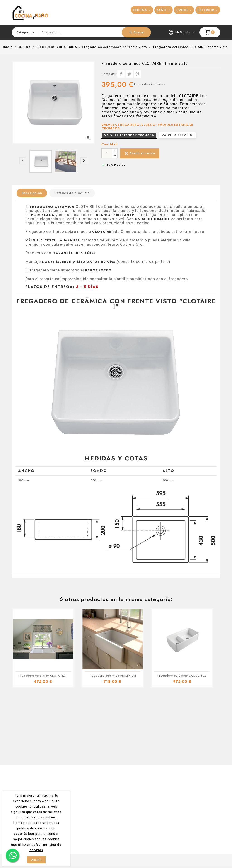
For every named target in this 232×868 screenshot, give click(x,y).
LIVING (182, 10)
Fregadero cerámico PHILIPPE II (112, 676)
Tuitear (129, 74)
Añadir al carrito (140, 153)
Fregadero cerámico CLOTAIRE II (43, 676)
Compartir (121, 74)
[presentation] (23, 161)
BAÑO (161, 10)
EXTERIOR (206, 10)
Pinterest (137, 74)
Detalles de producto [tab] (72, 193)
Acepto (36, 860)
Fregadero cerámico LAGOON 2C (182, 676)
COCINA (140, 10)
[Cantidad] (107, 153)
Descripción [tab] (32, 193)
